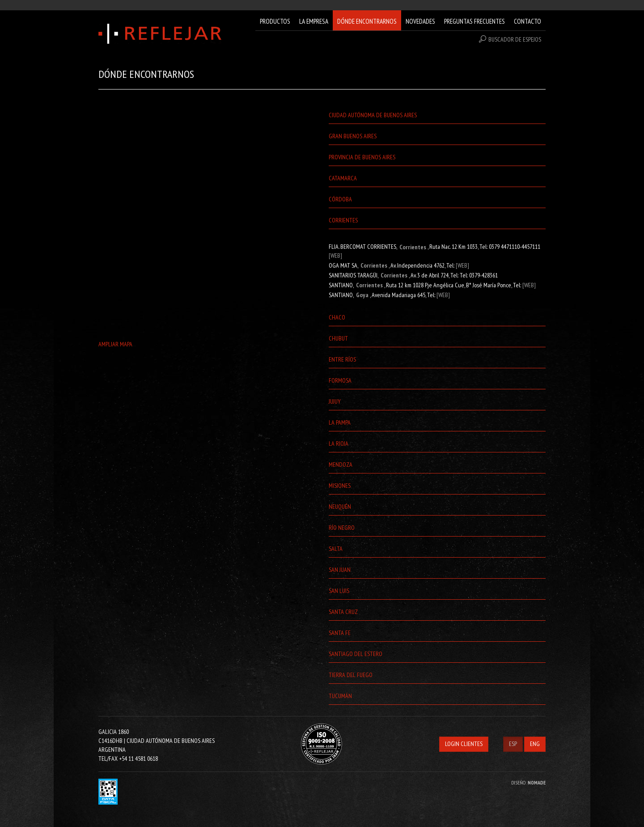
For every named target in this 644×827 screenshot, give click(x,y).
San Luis (339, 591)
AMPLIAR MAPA (115, 344)
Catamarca (343, 178)
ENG (535, 744)
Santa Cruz (343, 612)
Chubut (338, 338)
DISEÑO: (528, 782)
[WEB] (335, 256)
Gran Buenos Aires (353, 136)
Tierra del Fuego (351, 675)
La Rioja (339, 443)
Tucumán (340, 696)
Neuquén (340, 507)
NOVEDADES (420, 21)
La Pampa (340, 422)
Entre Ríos (342, 359)
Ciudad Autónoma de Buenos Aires (373, 115)
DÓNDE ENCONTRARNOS (367, 21)
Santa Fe (340, 633)
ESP (513, 744)
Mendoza (341, 465)
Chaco (337, 317)
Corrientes (343, 220)
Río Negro (342, 528)
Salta (336, 549)
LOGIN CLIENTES (464, 744)
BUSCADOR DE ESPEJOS (510, 39)
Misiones (340, 486)
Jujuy (335, 401)
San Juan (340, 570)
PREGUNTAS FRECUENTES (475, 21)
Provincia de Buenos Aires (362, 157)
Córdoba (340, 199)
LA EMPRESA (314, 21)
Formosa (340, 380)
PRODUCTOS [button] (275, 21)
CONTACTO (527, 21)
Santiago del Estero (356, 654)
